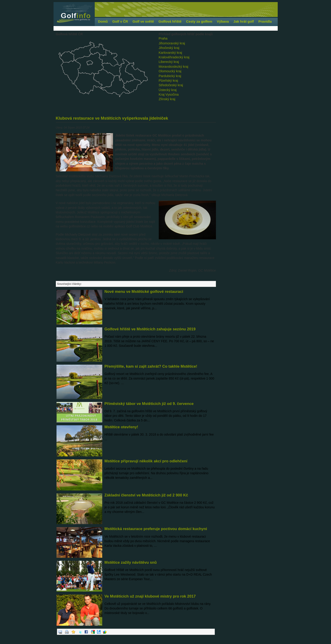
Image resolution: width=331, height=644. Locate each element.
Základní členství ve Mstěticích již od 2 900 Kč (146, 495)
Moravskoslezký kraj (174, 67)
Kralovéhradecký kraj (174, 57)
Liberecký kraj (169, 62)
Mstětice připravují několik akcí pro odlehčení (146, 461)
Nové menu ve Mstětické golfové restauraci (144, 292)
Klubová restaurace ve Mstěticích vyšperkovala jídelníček (112, 118)
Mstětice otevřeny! (121, 427)
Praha (163, 38)
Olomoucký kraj (170, 71)
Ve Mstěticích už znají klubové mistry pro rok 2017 (150, 596)
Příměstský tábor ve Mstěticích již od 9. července (149, 404)
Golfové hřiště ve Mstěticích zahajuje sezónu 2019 (150, 329)
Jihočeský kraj (169, 48)
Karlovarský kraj (170, 53)
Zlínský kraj (167, 99)
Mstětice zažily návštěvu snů (131, 562)
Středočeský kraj (171, 85)
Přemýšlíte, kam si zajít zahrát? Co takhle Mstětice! (151, 366)
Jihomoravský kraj (172, 43)
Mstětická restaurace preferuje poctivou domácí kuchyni (156, 529)
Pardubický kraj (170, 76)
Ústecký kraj (168, 90)
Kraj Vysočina (169, 94)
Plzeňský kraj (168, 81)
